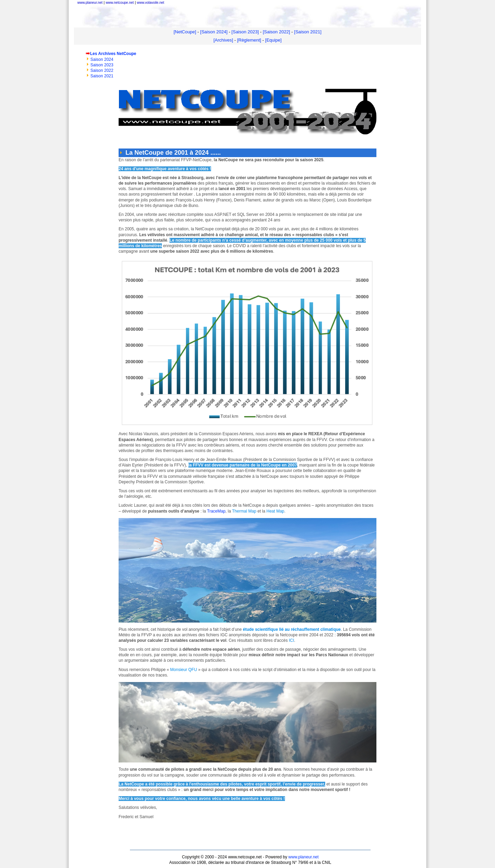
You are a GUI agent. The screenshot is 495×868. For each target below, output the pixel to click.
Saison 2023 (102, 65)
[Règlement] (249, 40)
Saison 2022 (102, 70)
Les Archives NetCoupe (113, 54)
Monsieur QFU (184, 670)
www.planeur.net (304, 857)
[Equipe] (273, 40)
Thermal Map (244, 511)
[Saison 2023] (245, 32)
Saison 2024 (102, 59)
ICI (291, 640)
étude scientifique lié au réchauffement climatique (291, 629)
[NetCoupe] (185, 32)
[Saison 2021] (308, 32)
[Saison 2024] (214, 32)
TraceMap (216, 511)
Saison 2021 (102, 76)
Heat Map (275, 511)
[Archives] (223, 40)
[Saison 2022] (276, 32)
